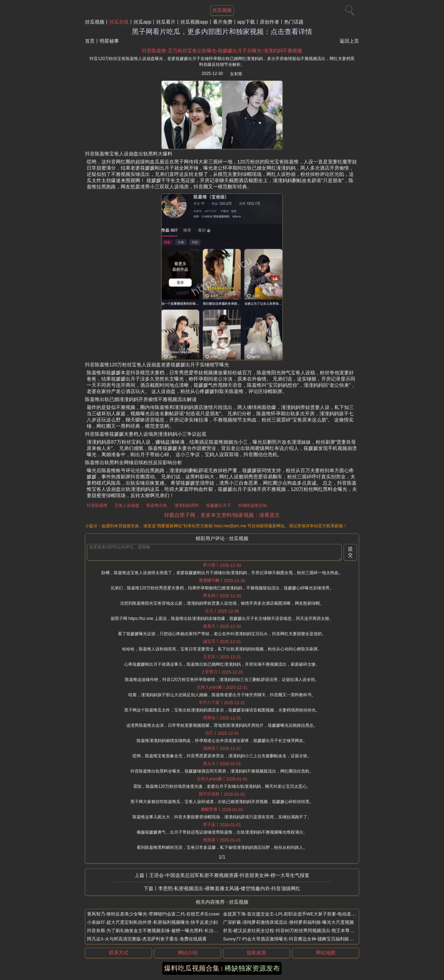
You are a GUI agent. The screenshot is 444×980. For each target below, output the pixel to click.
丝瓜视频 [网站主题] (222, 10)
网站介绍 (188, 953)
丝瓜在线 (119, 22)
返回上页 (349, 41)
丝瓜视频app (194, 22)
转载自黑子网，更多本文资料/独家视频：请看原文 (222, 515)
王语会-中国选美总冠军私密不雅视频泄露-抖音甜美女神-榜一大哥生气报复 (229, 875)
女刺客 (236, 74)
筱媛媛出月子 (219, 505)
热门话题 (294, 22)
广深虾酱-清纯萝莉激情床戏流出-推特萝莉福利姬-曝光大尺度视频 (288, 922)
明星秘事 (109, 41)
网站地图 (326, 953)
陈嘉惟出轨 (157, 505)
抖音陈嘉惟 (97, 505)
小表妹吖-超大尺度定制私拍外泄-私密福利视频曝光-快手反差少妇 (152, 922)
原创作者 (270, 22)
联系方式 (119, 953)
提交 (350, 552)
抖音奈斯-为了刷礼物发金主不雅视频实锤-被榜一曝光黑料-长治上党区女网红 (164, 931)
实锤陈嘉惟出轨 (253, 505)
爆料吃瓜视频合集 (192, 968)
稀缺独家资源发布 (252, 968)
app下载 (246, 22)
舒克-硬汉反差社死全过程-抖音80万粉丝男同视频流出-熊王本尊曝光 (291, 931)
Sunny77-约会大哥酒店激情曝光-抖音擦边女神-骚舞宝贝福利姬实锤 (291, 939)
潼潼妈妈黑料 (187, 505)
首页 (90, 41)
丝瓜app (142, 22)
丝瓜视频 (95, 22)
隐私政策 (257, 953)
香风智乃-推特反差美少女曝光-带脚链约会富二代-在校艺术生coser (153, 914)
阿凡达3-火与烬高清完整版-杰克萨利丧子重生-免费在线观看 (147, 939)
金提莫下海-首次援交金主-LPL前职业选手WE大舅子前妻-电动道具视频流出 (298, 914)
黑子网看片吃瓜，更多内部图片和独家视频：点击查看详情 (222, 32)
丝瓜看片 (166, 22)
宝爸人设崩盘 (127, 505)
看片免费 (223, 22)
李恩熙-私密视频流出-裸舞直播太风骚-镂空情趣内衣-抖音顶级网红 (229, 888)
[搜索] (349, 9)
